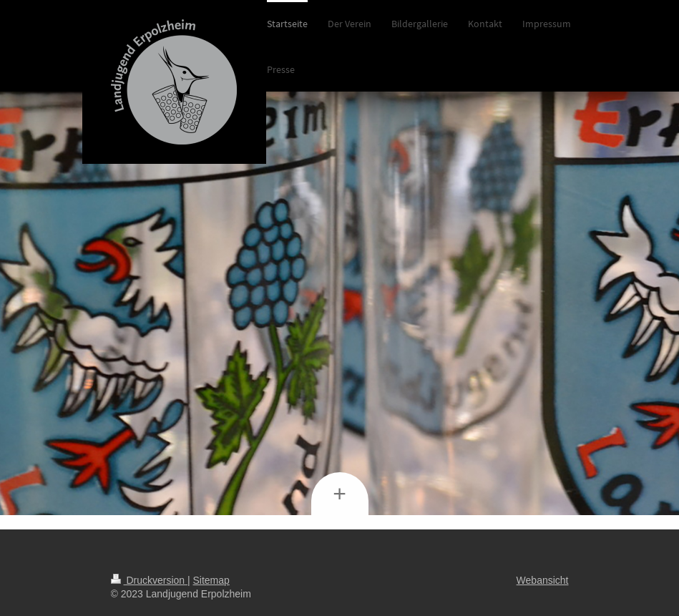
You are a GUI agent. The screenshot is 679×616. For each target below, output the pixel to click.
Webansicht (543, 580)
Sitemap (211, 580)
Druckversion (149, 580)
